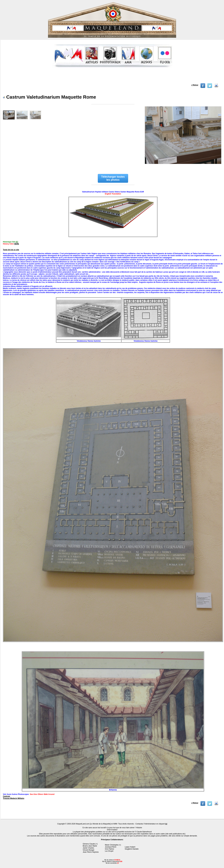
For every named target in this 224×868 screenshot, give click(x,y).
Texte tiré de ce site (11, 250)
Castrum (6, 796)
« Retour (195, 85)
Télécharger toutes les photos (113, 178)
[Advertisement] (113, 77)
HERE (17, 244)
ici (166, 824)
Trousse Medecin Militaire (14, 798)
